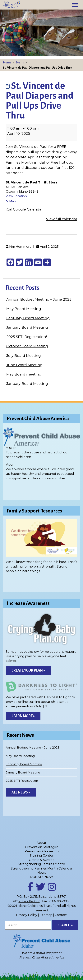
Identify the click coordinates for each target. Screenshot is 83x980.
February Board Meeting (28, 318)
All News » (21, 792)
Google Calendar (28, 209)
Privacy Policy (27, 915)
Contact (61, 915)
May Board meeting (24, 374)
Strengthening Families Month (41, 864)
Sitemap (46, 915)
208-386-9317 (29, 901)
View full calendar (62, 219)
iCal (9, 209)
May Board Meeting (24, 309)
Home (7, 62)
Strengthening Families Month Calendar (42, 868)
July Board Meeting (24, 356)
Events (20, 62)
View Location (16, 196)
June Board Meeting (24, 365)
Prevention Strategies (42, 847)
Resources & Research (42, 851)
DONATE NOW (41, 877)
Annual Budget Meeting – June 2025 (39, 299)
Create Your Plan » (28, 670)
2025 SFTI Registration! (27, 337)
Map (11, 201)
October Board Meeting (27, 346)
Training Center (41, 855)
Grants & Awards (41, 860)
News (42, 873)
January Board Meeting (27, 327)
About (41, 843)
